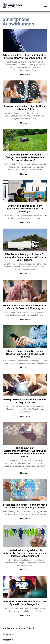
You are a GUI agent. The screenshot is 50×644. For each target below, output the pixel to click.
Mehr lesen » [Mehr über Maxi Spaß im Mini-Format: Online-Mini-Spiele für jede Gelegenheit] (25, 615)
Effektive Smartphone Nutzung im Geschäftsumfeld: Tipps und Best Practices (25, 354)
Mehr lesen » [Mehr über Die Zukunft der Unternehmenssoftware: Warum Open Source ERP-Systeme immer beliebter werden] (25, 473)
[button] (45, 6)
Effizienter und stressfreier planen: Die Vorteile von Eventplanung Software (25, 506)
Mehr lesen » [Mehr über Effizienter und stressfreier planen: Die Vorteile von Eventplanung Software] (25, 519)
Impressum (8, 640)
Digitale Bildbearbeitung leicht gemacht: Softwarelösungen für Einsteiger (25, 209)
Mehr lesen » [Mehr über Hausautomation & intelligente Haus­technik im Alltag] (25, 123)
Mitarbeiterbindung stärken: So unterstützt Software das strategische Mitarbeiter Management (25, 553)
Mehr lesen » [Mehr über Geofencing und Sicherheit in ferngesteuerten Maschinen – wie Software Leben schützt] (25, 174)
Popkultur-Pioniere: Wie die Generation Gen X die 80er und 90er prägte (25, 307)
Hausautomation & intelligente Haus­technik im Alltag (25, 108)
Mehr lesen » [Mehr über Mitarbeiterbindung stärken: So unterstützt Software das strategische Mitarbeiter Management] (25, 570)
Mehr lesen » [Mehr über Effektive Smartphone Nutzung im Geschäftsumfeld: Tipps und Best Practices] (25, 368)
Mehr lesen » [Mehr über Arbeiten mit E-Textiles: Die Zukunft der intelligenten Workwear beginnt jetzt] (25, 74)
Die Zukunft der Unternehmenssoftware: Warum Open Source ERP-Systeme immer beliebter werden (25, 452)
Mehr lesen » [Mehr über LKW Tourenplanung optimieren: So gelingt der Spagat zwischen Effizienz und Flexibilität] (25, 274)
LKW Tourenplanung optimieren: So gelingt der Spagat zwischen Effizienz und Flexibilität (25, 257)
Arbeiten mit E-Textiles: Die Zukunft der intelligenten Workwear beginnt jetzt (25, 56)
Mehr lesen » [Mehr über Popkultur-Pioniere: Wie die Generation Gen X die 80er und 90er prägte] (25, 319)
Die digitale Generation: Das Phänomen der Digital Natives (25, 401)
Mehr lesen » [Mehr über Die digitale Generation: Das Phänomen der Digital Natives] (25, 416)
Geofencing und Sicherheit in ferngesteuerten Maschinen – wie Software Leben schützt (25, 157)
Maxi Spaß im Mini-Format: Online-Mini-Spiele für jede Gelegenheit (25, 603)
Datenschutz (9, 634)
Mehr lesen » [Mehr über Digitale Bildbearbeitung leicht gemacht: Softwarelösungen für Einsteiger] (25, 222)
